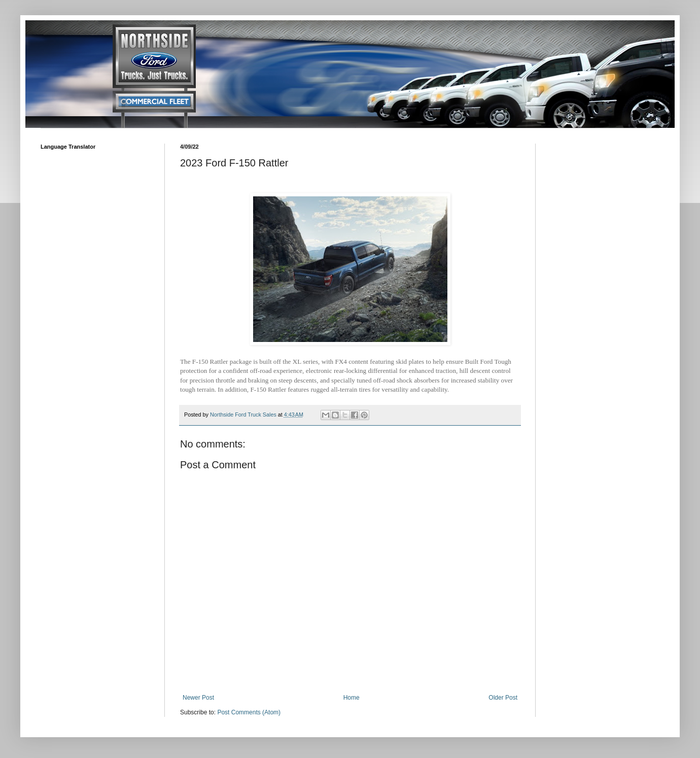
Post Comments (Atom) (249, 712)
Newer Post (198, 698)
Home (352, 698)
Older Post (503, 698)
